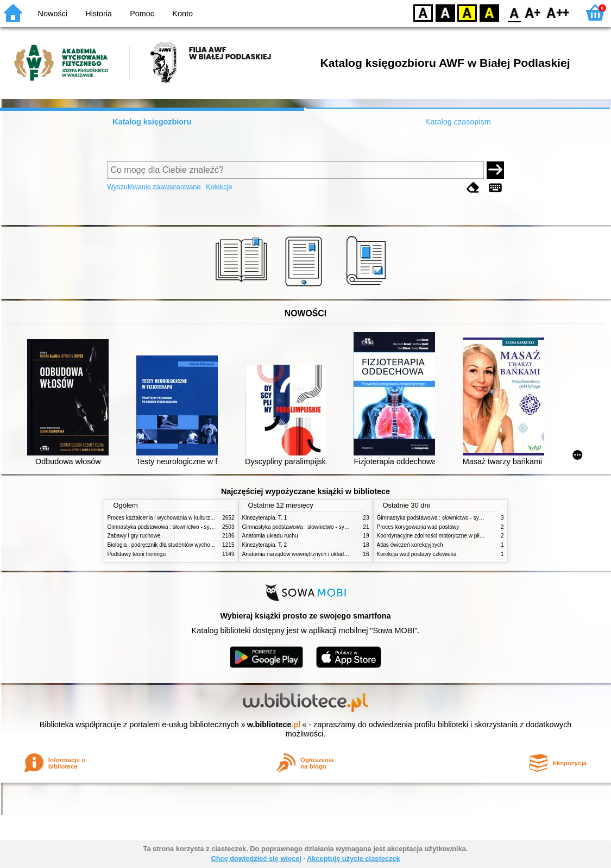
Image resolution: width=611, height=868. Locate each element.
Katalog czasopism (458, 122)
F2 (558, 12)
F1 (533, 12)
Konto (182, 14)
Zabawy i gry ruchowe (134, 536)
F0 (514, 12)
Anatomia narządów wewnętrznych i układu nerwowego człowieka (322, 554)
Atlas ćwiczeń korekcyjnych (410, 545)
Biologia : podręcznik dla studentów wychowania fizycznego (180, 545)
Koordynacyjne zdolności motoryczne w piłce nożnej (440, 536)
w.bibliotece (274, 725)
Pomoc (142, 14)
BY (489, 12)
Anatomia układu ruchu (270, 536)
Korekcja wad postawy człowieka (417, 554)
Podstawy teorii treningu (137, 554)
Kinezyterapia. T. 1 (265, 518)
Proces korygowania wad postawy (418, 527)
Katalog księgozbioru (152, 122)
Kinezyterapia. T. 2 (265, 545)
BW (445, 12)
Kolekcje (219, 187)
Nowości (53, 14)
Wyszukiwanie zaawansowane (154, 187)
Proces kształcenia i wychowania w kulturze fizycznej (172, 518)
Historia (99, 14)
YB (467, 12)
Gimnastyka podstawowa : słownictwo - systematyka (171, 527)
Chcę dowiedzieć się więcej (256, 858)
